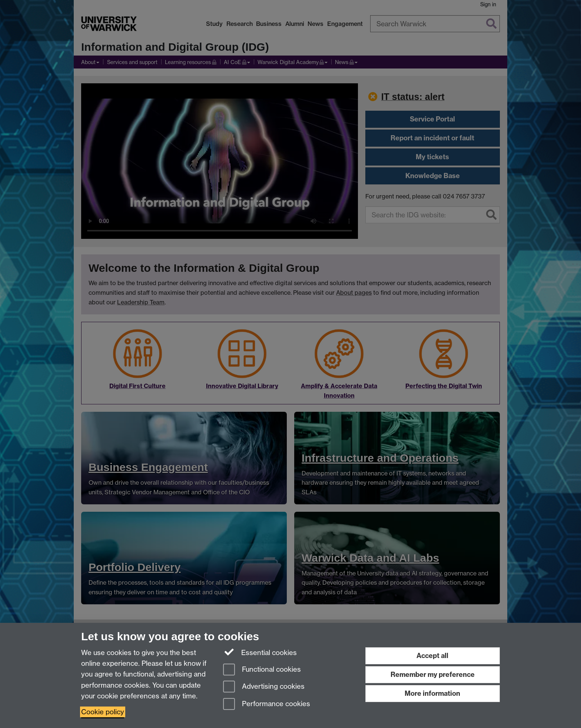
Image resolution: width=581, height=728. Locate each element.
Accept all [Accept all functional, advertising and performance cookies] (432, 656)
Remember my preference (433, 674)
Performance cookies (267, 704)
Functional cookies (262, 670)
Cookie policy (103, 712)
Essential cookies (260, 652)
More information (432, 693)
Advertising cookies (264, 687)
